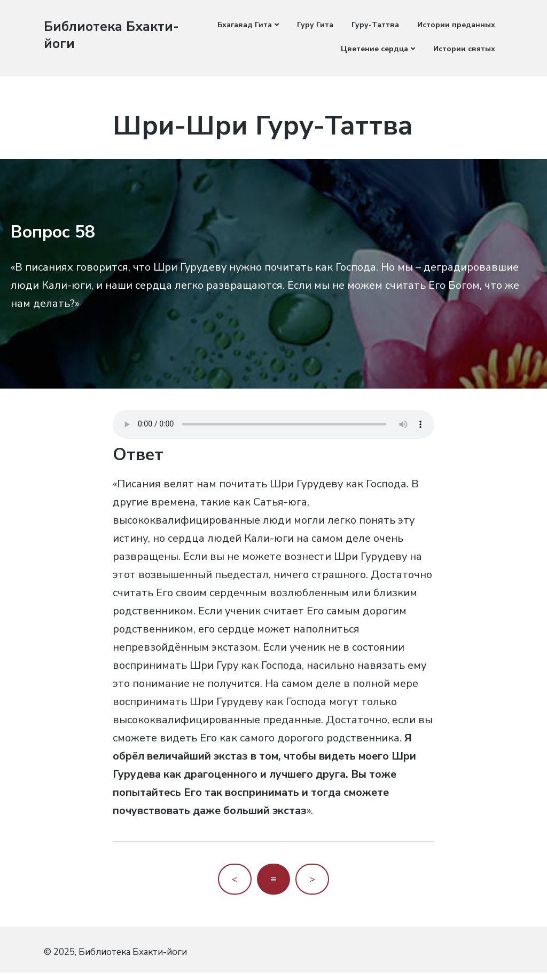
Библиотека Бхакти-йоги (87, 35)
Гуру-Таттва (375, 25)
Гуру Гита (315, 25)
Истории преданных (456, 25)
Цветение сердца (374, 49)
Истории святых (464, 49)
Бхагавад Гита (245, 25)
